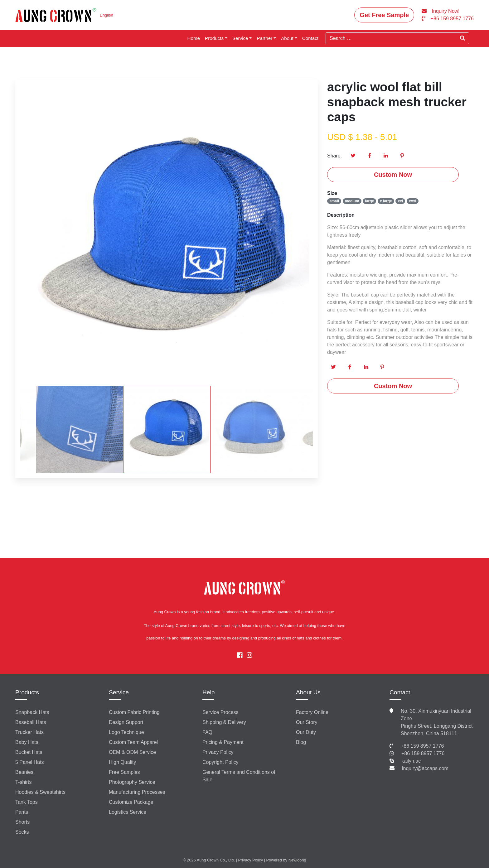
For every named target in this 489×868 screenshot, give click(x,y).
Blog (301, 742)
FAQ (207, 732)
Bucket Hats (29, 752)
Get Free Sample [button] (384, 15)
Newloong (297, 860)
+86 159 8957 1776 (422, 746)
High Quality (122, 762)
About (287, 38)
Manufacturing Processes (137, 792)
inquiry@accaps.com (425, 768)
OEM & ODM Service (132, 752)
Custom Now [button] (393, 175)
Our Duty (306, 732)
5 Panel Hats (30, 762)
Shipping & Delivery (224, 722)
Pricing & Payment (223, 742)
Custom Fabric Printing (134, 712)
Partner (264, 38)
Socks (22, 832)
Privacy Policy (218, 752)
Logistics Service (128, 812)
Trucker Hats (29, 732)
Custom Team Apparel (133, 742)
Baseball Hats (31, 722)
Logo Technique (126, 732)
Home (194, 38)
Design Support (126, 722)
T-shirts (23, 782)
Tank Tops (27, 802)
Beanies (24, 772)
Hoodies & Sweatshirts (40, 792)
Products (214, 38)
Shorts (22, 822)
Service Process (220, 712)
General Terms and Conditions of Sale (239, 776)
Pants (22, 812)
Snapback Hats (32, 712)
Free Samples (124, 772)
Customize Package (131, 802)
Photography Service (132, 782)
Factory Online (312, 712)
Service (240, 38)
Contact (310, 38)
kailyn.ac (411, 761)
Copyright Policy (220, 762)
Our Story (307, 722)
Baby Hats (27, 742)
